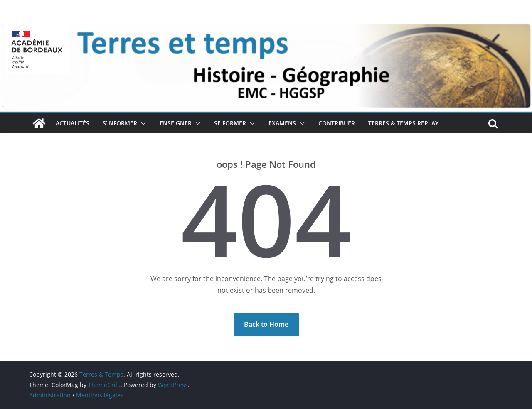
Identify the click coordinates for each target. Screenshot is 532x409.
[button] (142, 123)
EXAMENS (282, 123)
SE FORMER (230, 123)
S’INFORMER (120, 123)
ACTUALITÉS (73, 123)
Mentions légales (100, 395)
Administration (50, 395)
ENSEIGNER (176, 123)
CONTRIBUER (337, 123)
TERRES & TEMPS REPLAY (403, 123)
